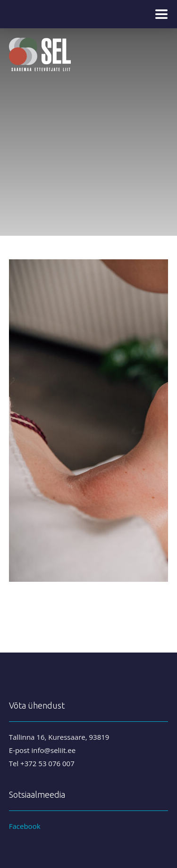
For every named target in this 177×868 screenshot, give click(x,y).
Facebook (25, 826)
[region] (88, 118)
